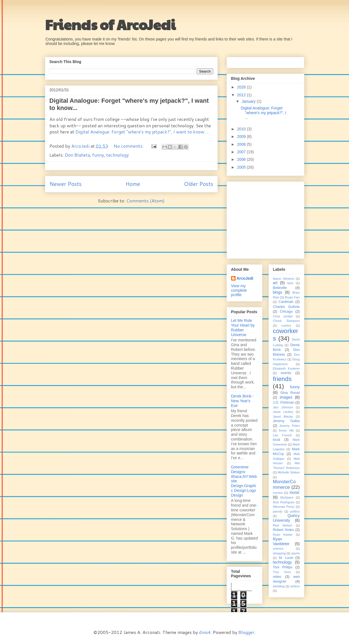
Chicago (286, 312)
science (278, 549)
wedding (279, 586)
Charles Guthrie (286, 307)
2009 (242, 137)
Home (133, 184)
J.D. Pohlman (284, 403)
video (277, 577)
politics (295, 511)
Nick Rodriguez (284, 502)
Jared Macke (283, 416)
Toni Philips (283, 567)
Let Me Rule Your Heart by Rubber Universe (243, 327)
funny (98, 155)
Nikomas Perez (284, 507)
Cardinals (286, 302)
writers (295, 586)
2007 (242, 152)
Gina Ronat (290, 393)
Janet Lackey (283, 412)
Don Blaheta (77, 155)
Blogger (246, 632)
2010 (242, 129)
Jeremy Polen (290, 426)
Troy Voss (282, 572)
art (275, 283)
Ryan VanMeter (281, 541)
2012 (242, 95)
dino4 (205, 632)
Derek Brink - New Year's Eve (243, 401)
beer (290, 283)
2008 (242, 144)
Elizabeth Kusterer (286, 368)
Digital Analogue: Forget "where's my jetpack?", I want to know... (142, 132)
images (286, 397)
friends (282, 379)
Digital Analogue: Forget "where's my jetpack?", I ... (263, 113)
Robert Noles (283, 530)
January (249, 101)
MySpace (287, 497)
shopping (279, 553)
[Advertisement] (266, 219)
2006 (242, 159)
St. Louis (286, 558)
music (295, 492)
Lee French (282, 435)
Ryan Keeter (283, 535)
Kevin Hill (286, 430)
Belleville (280, 288)
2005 (242, 167)
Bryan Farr (292, 297)
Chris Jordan (283, 316)
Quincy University (286, 518)
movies (278, 493)
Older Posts (199, 184)
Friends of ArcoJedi (110, 24)
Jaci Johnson (283, 407)
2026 (242, 87)
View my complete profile (239, 290)
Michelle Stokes (289, 472)
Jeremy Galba (286, 421)
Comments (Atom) (145, 201)
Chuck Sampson (286, 321)
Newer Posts (66, 184)
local (277, 440)
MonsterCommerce (284, 484)
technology (117, 155)
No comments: (129, 146)
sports (295, 553)
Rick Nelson (283, 525)
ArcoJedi (81, 146)
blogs (278, 292)
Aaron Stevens (284, 279)
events (286, 373)
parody (278, 511)
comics (286, 325)
